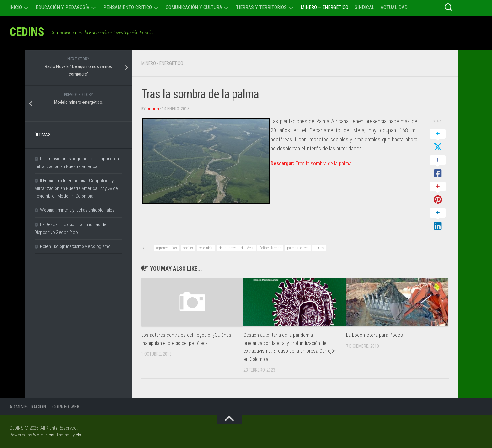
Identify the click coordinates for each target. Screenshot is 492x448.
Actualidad (394, 7)
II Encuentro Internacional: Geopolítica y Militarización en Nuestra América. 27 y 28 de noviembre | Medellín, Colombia (76, 188)
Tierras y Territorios (261, 7)
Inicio (16, 7)
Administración (28, 407)
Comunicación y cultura (194, 7)
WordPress (44, 435)
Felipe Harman (270, 248)
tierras (319, 248)
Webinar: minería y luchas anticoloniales (77, 210)
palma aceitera (298, 248)
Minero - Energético (164, 63)
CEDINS (29, 33)
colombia (206, 248)
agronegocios (167, 248)
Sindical (364, 7)
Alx (78, 435)
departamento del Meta (236, 248)
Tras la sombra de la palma (312, 163)
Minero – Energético (324, 7)
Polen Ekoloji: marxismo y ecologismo (75, 246)
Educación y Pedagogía (63, 7)
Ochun (153, 109)
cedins (188, 248)
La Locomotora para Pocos (374, 335)
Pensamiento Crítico (128, 7)
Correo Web (66, 407)
